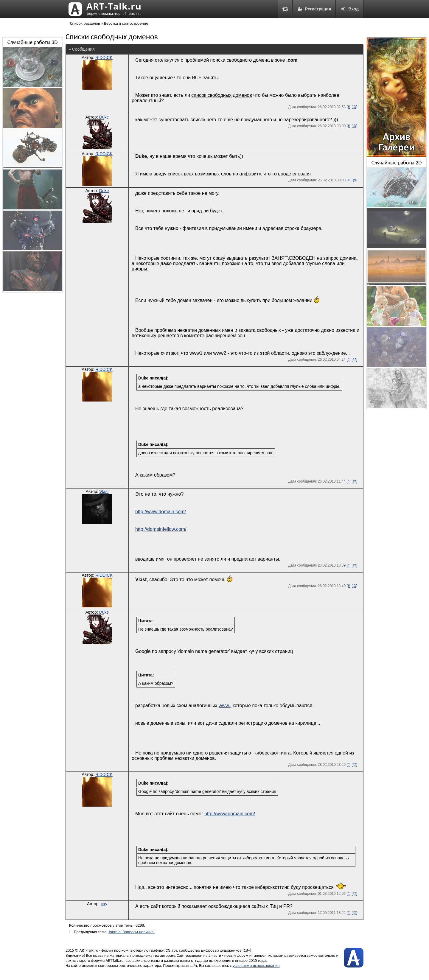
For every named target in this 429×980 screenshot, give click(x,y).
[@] (354, 107)
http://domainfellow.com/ (161, 529)
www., (225, 706)
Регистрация (314, 9)
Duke (104, 117)
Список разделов (85, 23)
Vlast (104, 491)
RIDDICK (104, 57)
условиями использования (256, 966)
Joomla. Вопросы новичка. (132, 932)
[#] (348, 107)
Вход (350, 9)
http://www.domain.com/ (161, 512)
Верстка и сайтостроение (126, 23)
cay (104, 904)
